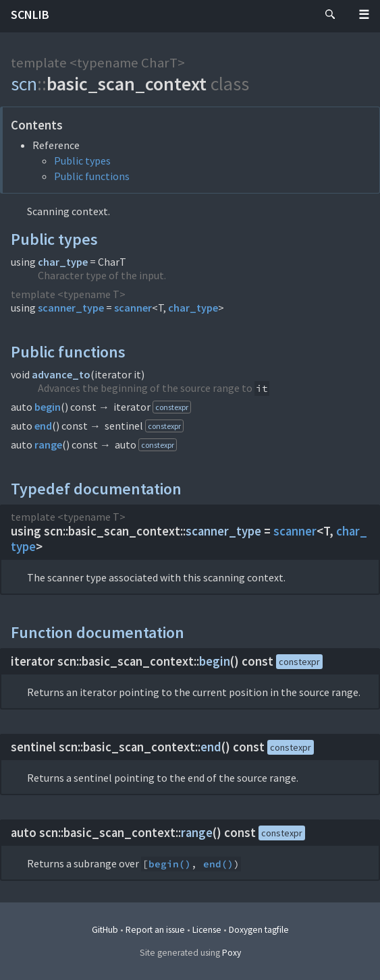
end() (218, 864)
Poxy (232, 953)
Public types (82, 161)
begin (48, 407)
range (48, 444)
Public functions (92, 176)
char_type (63, 262)
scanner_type (71, 308)
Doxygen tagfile (259, 930)
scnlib (30, 15)
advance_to (61, 374)
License (207, 930)
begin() (170, 864)
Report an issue (155, 930)
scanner (133, 308)
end (43, 426)
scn (24, 84)
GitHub (105, 930)
